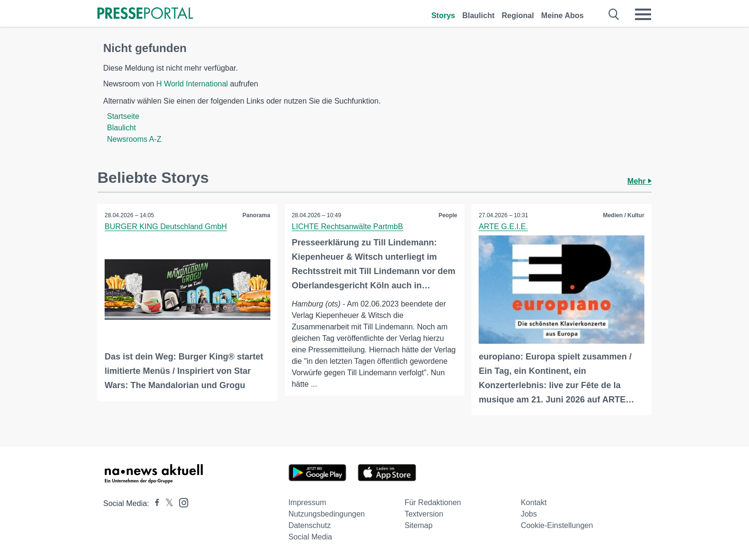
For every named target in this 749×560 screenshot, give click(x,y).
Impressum (307, 502)
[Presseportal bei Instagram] (181, 502)
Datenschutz (310, 525)
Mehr (639, 181)
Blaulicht (479, 16)
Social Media (310, 537)
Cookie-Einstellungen (557, 525)
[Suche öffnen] (614, 14)
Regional (518, 16)
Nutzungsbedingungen (327, 514)
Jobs (529, 514)
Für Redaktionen (433, 502)
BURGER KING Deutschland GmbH (166, 227)
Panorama (257, 215)
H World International (192, 84)
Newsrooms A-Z (134, 139)
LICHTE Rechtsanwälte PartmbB (348, 227)
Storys (443, 16)
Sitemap (419, 525)
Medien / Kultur (624, 215)
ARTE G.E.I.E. (503, 227)
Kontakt (534, 502)
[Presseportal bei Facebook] (154, 503)
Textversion (424, 514)
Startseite (123, 116)
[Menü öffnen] (643, 14)
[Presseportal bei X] (166, 503)
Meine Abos (562, 16)
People (448, 215)
